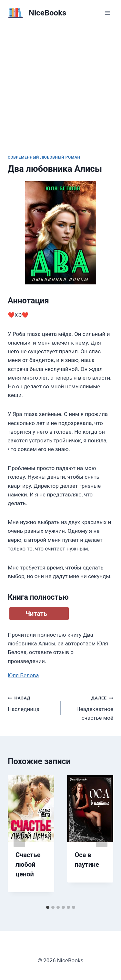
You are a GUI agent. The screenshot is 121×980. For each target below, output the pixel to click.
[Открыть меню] (107, 13)
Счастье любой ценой (28, 864)
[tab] (48, 907)
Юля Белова (23, 675)
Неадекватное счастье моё (90, 707)
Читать (36, 614)
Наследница (31, 703)
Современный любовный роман (44, 157)
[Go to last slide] (19, 838)
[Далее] (102, 838)
